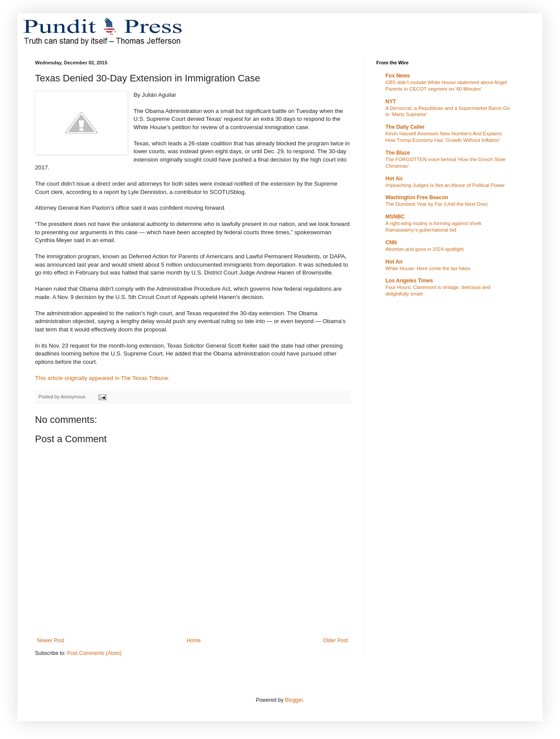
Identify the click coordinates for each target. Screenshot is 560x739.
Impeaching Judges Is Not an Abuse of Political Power (445, 185)
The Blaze (398, 153)
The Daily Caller (405, 127)
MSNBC (395, 217)
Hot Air (394, 179)
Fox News (398, 76)
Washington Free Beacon (417, 197)
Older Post (335, 640)
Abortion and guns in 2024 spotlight (425, 249)
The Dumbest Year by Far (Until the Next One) (437, 204)
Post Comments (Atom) (94, 653)
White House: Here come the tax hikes (428, 268)
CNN (391, 243)
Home (194, 640)
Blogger (294, 700)
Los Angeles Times (409, 281)
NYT (391, 102)
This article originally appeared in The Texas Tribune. (103, 378)
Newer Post (51, 640)
